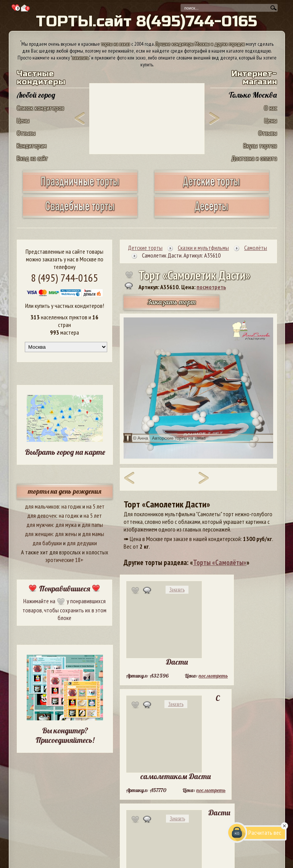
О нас (270, 108)
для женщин (39, 534)
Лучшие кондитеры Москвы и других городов (200, 44)
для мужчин (40, 525)
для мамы (93, 534)
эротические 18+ (64, 560)
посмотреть (211, 287)
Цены (23, 120)
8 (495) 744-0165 (64, 278)
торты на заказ (116, 44)
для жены (66, 534)
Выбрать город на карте (65, 452)
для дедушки (82, 543)
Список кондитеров (40, 108)
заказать (80, 58)
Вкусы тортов (260, 146)
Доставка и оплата (254, 158)
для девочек (42, 515)
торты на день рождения (65, 491)
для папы (92, 525)
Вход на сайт (32, 158)
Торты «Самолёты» (220, 562)
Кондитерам (32, 146)
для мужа (66, 525)
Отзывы (26, 133)
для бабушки (47, 543)
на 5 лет (95, 506)
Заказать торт (172, 302)
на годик (71, 506)
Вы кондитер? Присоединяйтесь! (65, 735)
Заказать (177, 590)
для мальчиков (42, 506)
